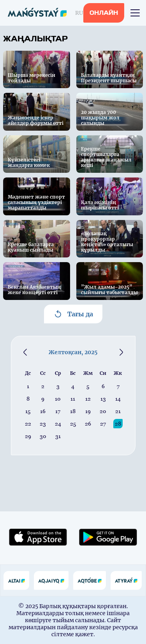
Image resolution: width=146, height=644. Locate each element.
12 (88, 399)
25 (73, 424)
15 (28, 411)
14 (118, 399)
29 (28, 436)
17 (58, 411)
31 (58, 436)
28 (118, 424)
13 (103, 399)
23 (43, 424)
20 (103, 411)
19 (88, 411)
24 (58, 424)
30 (43, 436)
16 (43, 411)
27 (103, 424)
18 (73, 411)
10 (58, 399)
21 (118, 411)
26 (88, 424)
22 (28, 424)
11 (73, 399)
